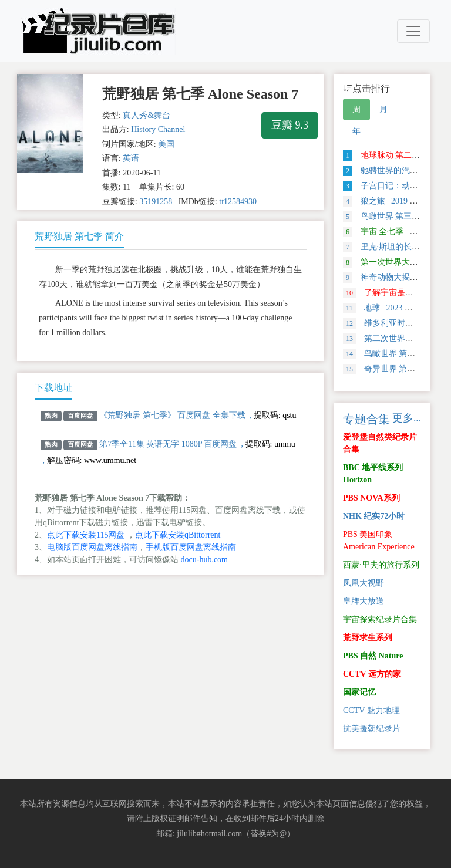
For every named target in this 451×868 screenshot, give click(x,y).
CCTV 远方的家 (372, 674)
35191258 (156, 202)
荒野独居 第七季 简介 (79, 236)
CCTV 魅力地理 (371, 710)
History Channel (158, 129)
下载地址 (53, 388)
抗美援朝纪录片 (372, 729)
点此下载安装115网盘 (86, 535)
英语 (131, 158)
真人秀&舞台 (147, 115)
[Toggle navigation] (413, 31)
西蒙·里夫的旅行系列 (381, 565)
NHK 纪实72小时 (374, 516)
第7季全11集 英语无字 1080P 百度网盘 (168, 444)
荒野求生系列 (368, 638)
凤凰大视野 (364, 583)
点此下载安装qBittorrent (178, 535)
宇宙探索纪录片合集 (380, 619)
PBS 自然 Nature (373, 656)
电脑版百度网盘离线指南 (92, 547)
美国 (166, 144)
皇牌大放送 (364, 601)
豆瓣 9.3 (290, 125)
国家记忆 (359, 692)
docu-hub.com (204, 560)
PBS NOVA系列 (371, 498)
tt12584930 (238, 202)
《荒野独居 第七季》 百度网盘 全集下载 (172, 415)
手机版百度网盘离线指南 (191, 547)
